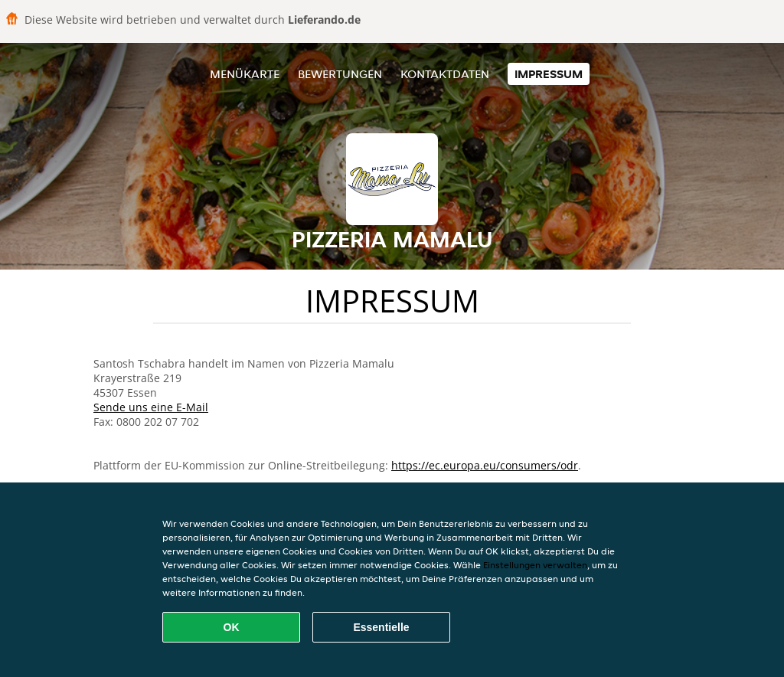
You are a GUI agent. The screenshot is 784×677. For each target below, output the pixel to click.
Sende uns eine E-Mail (151, 407)
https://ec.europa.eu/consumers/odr (485, 465)
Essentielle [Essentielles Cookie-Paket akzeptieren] (381, 627)
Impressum (549, 74)
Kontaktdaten (445, 74)
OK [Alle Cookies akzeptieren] (232, 627)
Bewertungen (340, 74)
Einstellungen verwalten (535, 565)
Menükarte (245, 74)
